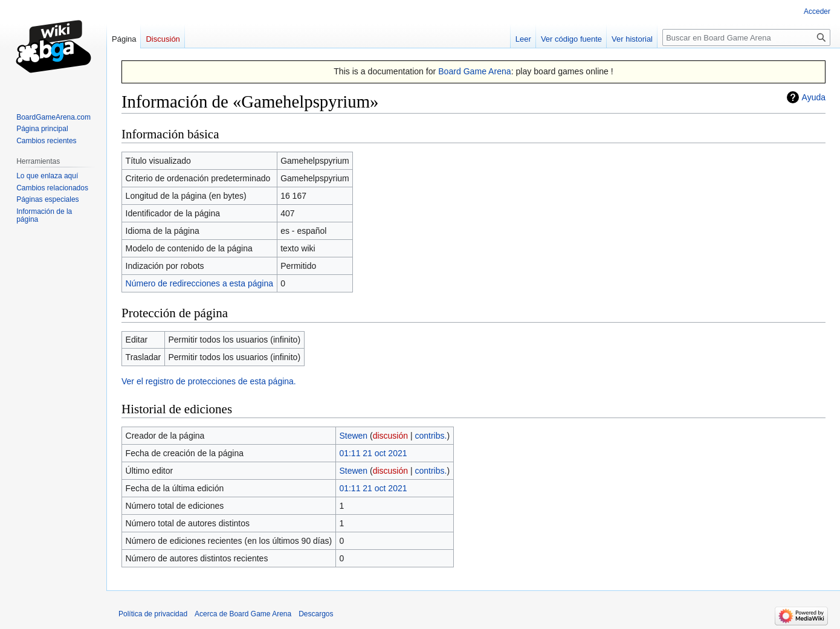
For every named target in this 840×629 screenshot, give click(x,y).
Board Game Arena (475, 71)
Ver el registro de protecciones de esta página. (209, 381)
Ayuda (814, 97)
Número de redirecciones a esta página (199, 283)
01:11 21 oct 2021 (373, 453)
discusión (390, 436)
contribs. (431, 436)
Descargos (316, 614)
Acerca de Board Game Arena (243, 614)
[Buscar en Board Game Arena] (746, 37)
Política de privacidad (153, 614)
